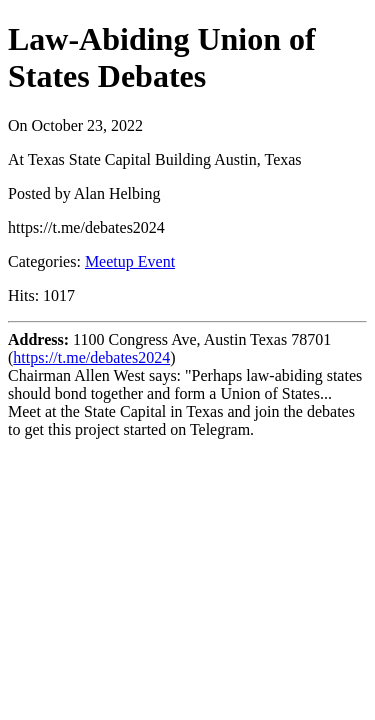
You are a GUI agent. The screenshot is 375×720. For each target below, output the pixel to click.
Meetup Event (130, 261)
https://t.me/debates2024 (91, 357)
